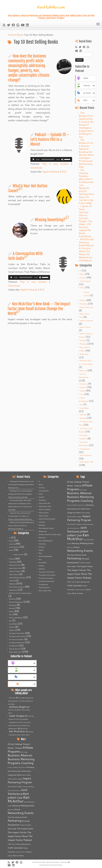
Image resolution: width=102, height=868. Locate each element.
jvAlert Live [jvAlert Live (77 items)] (15, 797)
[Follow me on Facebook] (14, 25)
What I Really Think (87, 462)
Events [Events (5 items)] (15, 767)
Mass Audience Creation (17, 587)
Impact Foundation (86, 321)
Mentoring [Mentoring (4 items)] (11, 810)
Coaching (83, 278)
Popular (82, 391)
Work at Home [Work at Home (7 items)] (18, 856)
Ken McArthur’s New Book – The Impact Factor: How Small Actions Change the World (39, 309)
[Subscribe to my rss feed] (5, 25)
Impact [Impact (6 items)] (20, 779)
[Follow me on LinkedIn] (28, 25)
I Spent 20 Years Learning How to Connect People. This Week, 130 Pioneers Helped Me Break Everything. (85, 221)
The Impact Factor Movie (17, 633)
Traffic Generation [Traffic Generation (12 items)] (15, 848)
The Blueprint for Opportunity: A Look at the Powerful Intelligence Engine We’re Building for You (86, 125)
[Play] (34, 159)
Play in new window (55, 164)
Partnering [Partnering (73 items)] (15, 821)
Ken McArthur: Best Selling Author (48, 862)
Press (82, 394)
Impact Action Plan (86, 307)
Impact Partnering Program (17, 578)
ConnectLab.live (85, 281)
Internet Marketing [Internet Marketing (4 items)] (28, 787)
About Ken (24, 729)
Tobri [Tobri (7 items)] (10, 844)
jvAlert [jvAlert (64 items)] (25, 794)
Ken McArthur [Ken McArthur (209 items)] (19, 799)
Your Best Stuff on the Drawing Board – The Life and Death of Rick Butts (21, 701)
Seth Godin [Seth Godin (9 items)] (12, 829)
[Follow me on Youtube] (23, 25)
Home (11, 35)
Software (83, 415)
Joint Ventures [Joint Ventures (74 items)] (17, 792)
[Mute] (62, 159)
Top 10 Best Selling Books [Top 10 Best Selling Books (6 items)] (21, 844)
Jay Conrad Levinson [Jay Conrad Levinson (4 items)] (14, 790)
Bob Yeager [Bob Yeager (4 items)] (24, 752)
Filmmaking (84, 304)
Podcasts (83, 387)
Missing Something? (50, 220)
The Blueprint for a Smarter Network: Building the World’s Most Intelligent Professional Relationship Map (86, 153)
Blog (19, 35)
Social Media (84, 408)
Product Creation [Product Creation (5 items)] (25, 825)
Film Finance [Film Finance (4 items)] (22, 767)
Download (36, 168)
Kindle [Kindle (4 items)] (10, 806)
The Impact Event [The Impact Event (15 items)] (25, 829)
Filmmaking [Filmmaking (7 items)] (30, 767)
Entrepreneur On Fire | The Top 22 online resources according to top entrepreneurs (19, 726)
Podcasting (83, 384)
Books (82, 274)
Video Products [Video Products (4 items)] (21, 852)
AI (80, 271)
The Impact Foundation (16, 640)
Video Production (86, 455)
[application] (51, 159)
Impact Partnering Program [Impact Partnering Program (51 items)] (20, 780)
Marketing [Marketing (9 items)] (16, 806)
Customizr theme (57, 865)
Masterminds (84, 354)
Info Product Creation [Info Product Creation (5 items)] (15, 787)
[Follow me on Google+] (19, 25)
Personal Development (16, 602)
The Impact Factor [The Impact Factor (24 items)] (17, 832)
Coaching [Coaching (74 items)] (27, 763)
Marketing (83, 344)
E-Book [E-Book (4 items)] (10, 767)
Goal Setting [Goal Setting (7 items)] (12, 771)
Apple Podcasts (51, 172)
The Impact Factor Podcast (17, 636)
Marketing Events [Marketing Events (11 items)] (27, 806)
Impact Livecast (85, 327)
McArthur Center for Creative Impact (20, 593)
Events (82, 288)
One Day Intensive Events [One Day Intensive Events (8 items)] (17, 817)
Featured (83, 300)
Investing (83, 340)
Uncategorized (85, 449)
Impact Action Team (15, 568)
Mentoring (83, 371)
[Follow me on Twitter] (9, 25)
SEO (81, 405)
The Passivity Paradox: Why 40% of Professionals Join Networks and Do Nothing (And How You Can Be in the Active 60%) (86, 186)
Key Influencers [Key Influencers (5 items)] (29, 802)
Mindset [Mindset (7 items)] (17, 810)
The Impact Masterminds (17, 643)
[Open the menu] (98, 24)
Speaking (83, 418)
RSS (64, 172)
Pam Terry (12, 698)
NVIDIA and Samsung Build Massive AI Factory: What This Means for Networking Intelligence (86, 250)
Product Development (16, 618)
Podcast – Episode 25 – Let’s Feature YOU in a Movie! (50, 139)
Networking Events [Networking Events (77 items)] (21, 813)
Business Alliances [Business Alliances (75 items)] (20, 755)
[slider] (48, 159)
